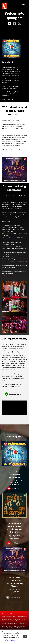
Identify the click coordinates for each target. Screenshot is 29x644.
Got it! (25, 637)
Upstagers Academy (8, 386)
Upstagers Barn (6, 378)
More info (14, 641)
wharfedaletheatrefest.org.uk (10, 276)
